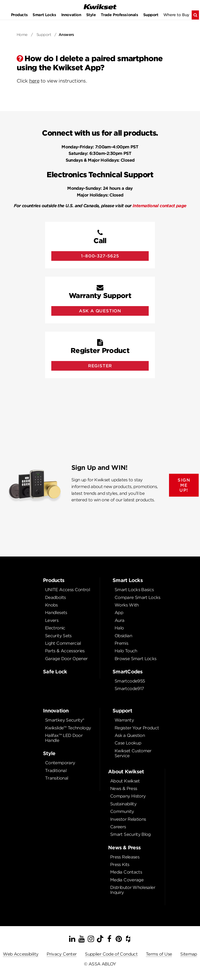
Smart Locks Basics (134, 590)
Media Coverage (127, 880)
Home (22, 35)
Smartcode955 (130, 681)
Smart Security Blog (130, 834)
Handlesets (56, 613)
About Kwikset (125, 781)
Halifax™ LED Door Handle (64, 738)
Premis (121, 643)
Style (91, 15)
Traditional (56, 771)
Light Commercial (63, 643)
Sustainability (123, 804)
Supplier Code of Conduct (111, 954)
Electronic (55, 628)
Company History (128, 796)
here (34, 81)
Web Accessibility (21, 954)
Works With (127, 605)
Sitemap (189, 954)
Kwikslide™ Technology (68, 728)
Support (151, 15)
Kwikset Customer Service (133, 753)
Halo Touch (126, 651)
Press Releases (125, 857)
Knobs (51, 605)
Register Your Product (137, 728)
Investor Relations (128, 819)
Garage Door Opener (66, 659)
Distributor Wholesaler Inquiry (133, 890)
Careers (118, 827)
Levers (52, 620)
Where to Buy (176, 15)
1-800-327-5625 (100, 256)
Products (19, 15)
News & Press (124, 789)
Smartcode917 (129, 689)
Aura (119, 620)
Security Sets (58, 636)
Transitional (57, 778)
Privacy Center (62, 954)
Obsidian (123, 636)
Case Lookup (128, 743)
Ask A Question (100, 311)
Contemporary (60, 763)
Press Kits (120, 865)
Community (122, 811)
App (119, 613)
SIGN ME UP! (184, 485)
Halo (119, 628)
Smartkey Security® (65, 720)
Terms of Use (159, 954)
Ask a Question (130, 735)
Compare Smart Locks (137, 598)
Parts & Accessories (65, 651)
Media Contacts (126, 872)
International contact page (159, 206)
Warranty (124, 720)
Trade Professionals (120, 15)
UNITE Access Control (67, 590)
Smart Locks (44, 15)
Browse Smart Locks (135, 659)
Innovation (71, 15)
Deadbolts (55, 598)
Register (100, 366)
